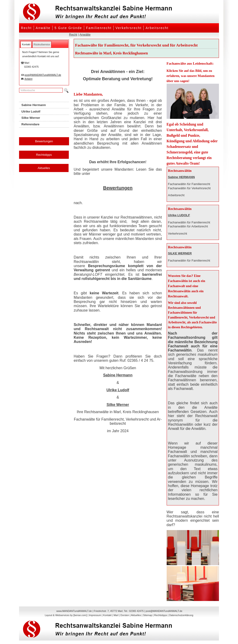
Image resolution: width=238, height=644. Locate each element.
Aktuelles (44, 168)
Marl (116, 615)
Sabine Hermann (118, 375)
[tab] (26, 44)
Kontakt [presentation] (26, 44)
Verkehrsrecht (129, 28)
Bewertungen (44, 141)
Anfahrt (28, 79)
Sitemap (147, 615)
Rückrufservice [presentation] (42, 44)
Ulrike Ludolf (118, 390)
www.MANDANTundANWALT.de (74, 611)
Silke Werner (118, 405)
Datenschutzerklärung (181, 615)
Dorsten (125, 615)
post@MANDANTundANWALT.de (43, 75)
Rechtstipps (44, 155)
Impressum (95, 615)
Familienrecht (99, 28)
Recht (26, 28)
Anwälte (43, 28)
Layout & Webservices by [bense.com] (66, 615)
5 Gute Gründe (68, 28)
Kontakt (107, 615)
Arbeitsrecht (157, 28)
